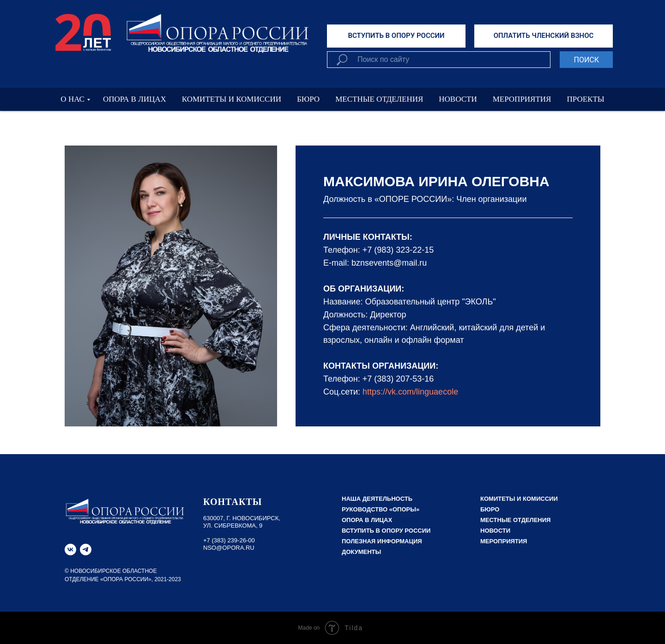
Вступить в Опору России (386, 531)
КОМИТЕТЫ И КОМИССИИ (232, 99)
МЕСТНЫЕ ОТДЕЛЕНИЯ (379, 99)
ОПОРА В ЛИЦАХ (135, 99)
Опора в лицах (367, 520)
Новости (495, 531)
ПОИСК (586, 60)
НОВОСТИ (458, 99)
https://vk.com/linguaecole (410, 392)
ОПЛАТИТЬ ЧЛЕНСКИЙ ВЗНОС (544, 36)
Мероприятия (504, 541)
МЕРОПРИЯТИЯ (522, 99)
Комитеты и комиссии (519, 499)
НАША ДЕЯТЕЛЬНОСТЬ (377, 499)
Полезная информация (382, 541)
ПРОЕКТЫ (585, 99)
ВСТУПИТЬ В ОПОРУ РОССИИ (396, 36)
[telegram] (86, 550)
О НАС (73, 99)
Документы (361, 552)
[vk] (70, 550)
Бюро (490, 509)
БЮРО (308, 99)
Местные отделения (515, 520)
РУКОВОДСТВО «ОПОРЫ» (381, 509)
